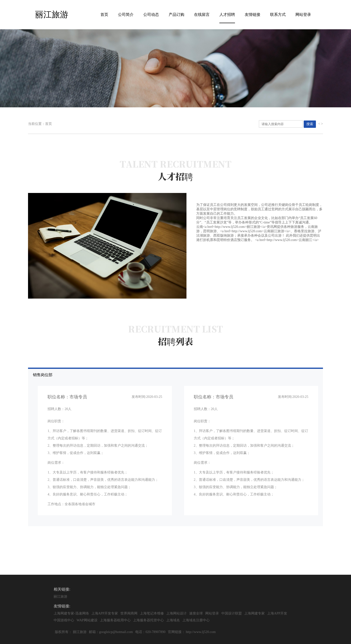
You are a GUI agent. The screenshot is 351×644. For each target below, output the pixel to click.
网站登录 (303, 15)
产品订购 (176, 15)
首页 (104, 15)
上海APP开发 (277, 613)
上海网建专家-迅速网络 (71, 613)
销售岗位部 (178, 446)
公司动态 (151, 15)
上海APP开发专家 (105, 613)
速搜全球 (196, 613)
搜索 (310, 124)
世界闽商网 (129, 613)
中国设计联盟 (232, 613)
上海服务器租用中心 (115, 620)
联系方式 (278, 15)
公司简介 (126, 15)
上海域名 (173, 620)
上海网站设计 (176, 613)
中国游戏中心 (64, 620)
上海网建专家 (254, 613)
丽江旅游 (60, 597)
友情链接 (253, 15)
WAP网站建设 (87, 620)
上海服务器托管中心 (148, 620)
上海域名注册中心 (196, 620)
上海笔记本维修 (152, 613)
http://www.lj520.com (201, 632)
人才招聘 (227, 15)
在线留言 (202, 15)
